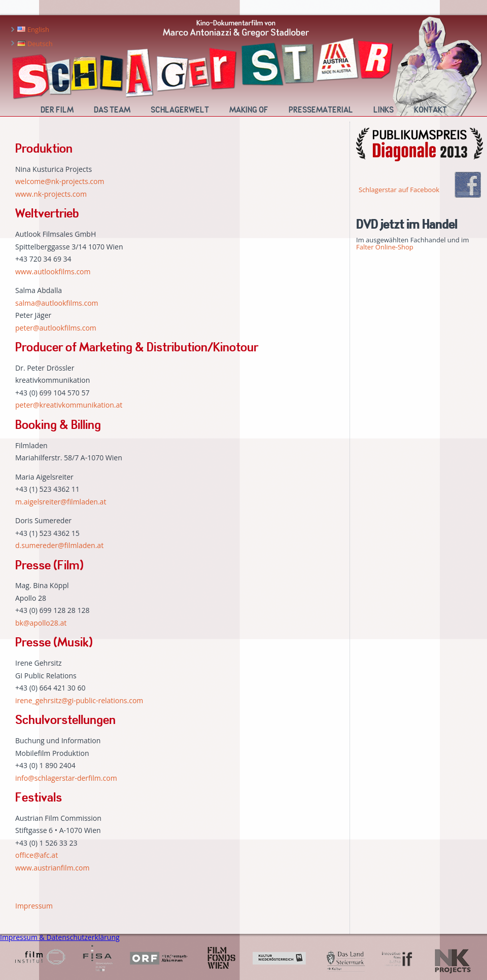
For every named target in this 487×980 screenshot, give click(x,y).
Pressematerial (321, 110)
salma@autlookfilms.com (57, 303)
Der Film (57, 110)
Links (384, 110)
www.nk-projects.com (51, 194)
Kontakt (430, 110)
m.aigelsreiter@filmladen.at (61, 502)
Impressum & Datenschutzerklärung (60, 937)
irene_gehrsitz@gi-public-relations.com (79, 700)
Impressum (34, 906)
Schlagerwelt (180, 110)
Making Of (249, 110)
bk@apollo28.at (41, 623)
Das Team (112, 110)
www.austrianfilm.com (52, 868)
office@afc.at (37, 855)
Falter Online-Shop (385, 247)
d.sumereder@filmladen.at (59, 545)
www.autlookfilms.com (53, 271)
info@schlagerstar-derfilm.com (66, 778)
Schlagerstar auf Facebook (399, 190)
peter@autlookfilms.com (56, 328)
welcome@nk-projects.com (60, 181)
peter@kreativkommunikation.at (69, 405)
